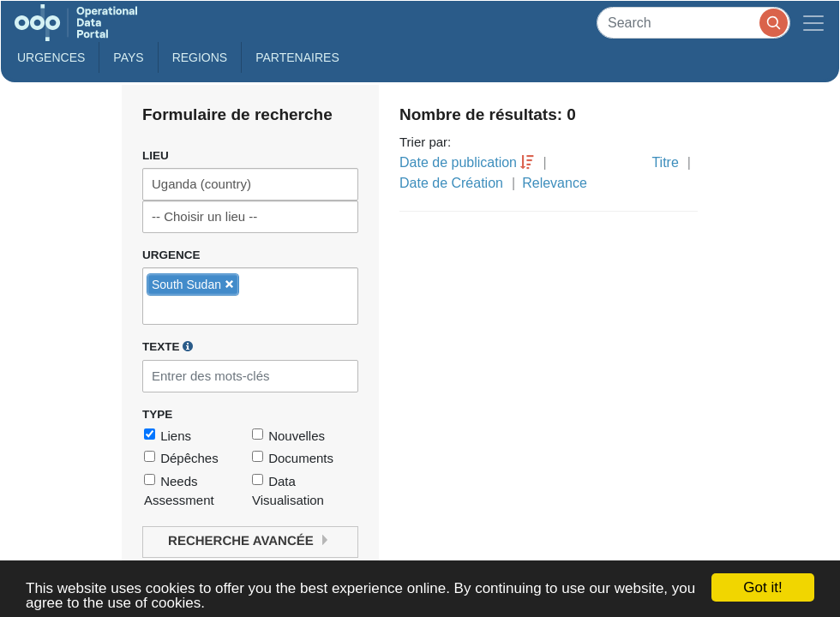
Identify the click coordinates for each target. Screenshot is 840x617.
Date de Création (451, 183)
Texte (168, 346)
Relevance (555, 183)
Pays (128, 57)
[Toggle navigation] (813, 23)
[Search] (693, 23)
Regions (200, 57)
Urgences (51, 57)
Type (157, 414)
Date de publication (458, 162)
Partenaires (297, 57)
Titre (665, 162)
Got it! (762, 587)
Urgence (171, 255)
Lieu (156, 156)
